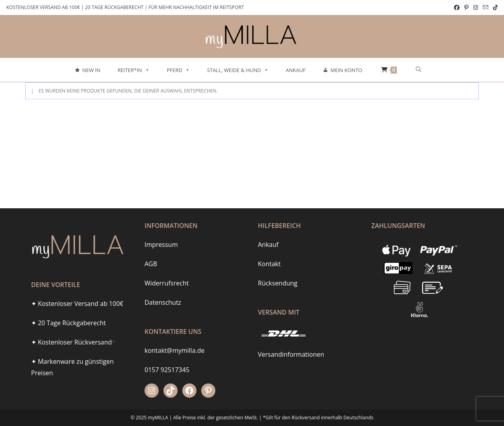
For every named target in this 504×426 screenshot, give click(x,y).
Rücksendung (278, 283)
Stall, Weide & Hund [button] (238, 70)
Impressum (161, 244)
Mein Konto (346, 70)
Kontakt (269, 264)
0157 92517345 (167, 370)
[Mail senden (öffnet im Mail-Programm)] (485, 7)
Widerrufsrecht (167, 283)
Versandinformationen (291, 354)
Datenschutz (163, 302)
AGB (151, 264)
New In (91, 70)
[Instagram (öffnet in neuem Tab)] (476, 7)
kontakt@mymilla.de (175, 350)
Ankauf (296, 70)
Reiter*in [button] (134, 70)
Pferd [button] (178, 70)
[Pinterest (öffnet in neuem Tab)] (466, 7)
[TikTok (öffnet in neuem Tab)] (494, 7)
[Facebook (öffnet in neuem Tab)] (457, 7)
